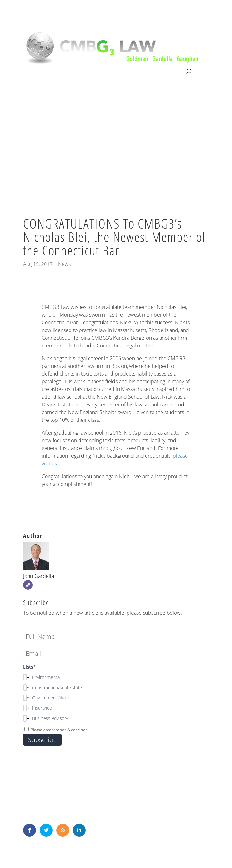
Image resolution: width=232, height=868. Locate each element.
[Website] (28, 585)
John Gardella (38, 576)
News (64, 264)
